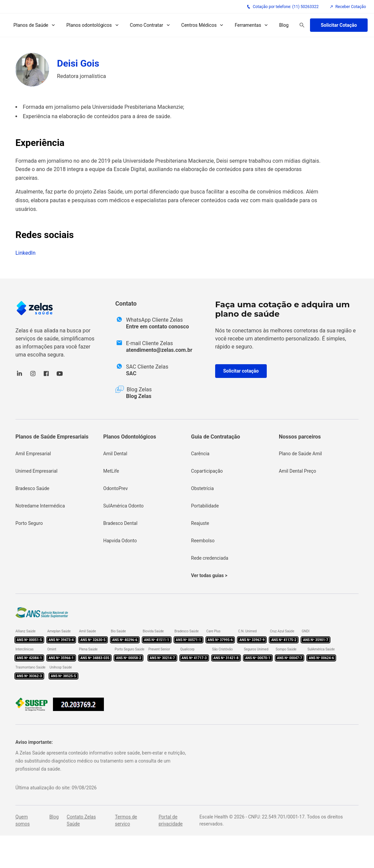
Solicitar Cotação (339, 25)
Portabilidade (205, 506)
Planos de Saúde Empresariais (52, 437)
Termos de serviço (126, 820)
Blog (284, 25)
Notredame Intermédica (40, 506)
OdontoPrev (115, 488)
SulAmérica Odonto (123, 506)
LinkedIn (25, 253)
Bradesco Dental (120, 523)
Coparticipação (207, 471)
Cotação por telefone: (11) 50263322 (283, 7)
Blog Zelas (139, 396)
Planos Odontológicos (130, 437)
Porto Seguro (29, 523)
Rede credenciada (210, 558)
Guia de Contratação (215, 437)
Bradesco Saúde (32, 488)
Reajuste (200, 523)
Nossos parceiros (300, 437)
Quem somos (23, 820)
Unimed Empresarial (36, 471)
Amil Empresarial (33, 454)
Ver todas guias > (209, 575)
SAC (131, 373)
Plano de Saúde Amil (300, 454)
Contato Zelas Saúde (81, 820)
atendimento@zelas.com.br (159, 350)
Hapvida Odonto (120, 541)
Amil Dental (115, 454)
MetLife (111, 471)
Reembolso (203, 541)
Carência (200, 454)
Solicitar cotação (241, 371)
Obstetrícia (202, 488)
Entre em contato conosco (158, 327)
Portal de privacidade (171, 820)
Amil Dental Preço (297, 471)
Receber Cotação (348, 7)
